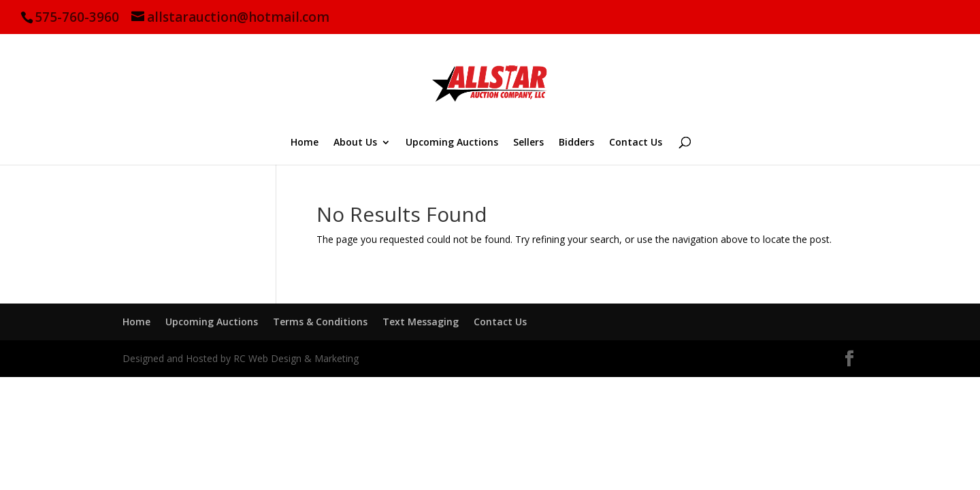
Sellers (528, 143)
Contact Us (636, 143)
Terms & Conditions (320, 322)
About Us (355, 143)
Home (305, 143)
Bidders (576, 143)
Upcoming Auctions (452, 143)
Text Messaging (421, 322)
